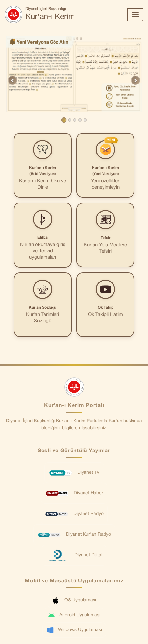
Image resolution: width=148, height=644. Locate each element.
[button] (13, 80)
